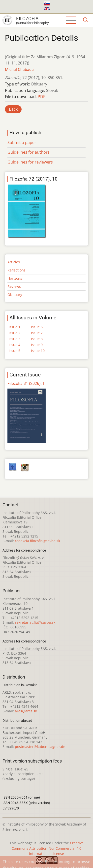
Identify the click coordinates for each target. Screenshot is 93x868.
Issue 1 (15, 327)
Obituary (15, 295)
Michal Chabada (19, 70)
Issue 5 (15, 351)
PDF (41, 97)
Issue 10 (38, 351)
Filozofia (27, 19)
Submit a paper (22, 143)
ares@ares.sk (26, 711)
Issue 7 (37, 333)
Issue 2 (15, 333)
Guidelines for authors (29, 152)
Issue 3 (15, 339)
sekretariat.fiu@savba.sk (35, 622)
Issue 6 (37, 327)
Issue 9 (37, 345)
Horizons (15, 278)
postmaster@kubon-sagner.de (40, 747)
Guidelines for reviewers (30, 162)
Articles (14, 262)
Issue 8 (37, 339)
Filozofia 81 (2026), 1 (26, 383)
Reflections (16, 270)
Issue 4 (15, 345)
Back (13, 109)
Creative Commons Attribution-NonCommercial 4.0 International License (48, 848)
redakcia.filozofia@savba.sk (37, 541)
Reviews (14, 286)
